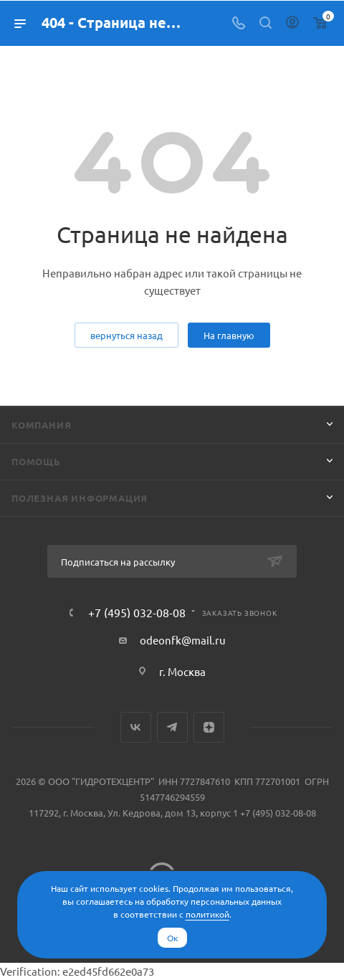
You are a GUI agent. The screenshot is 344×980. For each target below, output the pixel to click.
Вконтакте (136, 727)
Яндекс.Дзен (209, 727)
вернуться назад (126, 335)
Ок (172, 938)
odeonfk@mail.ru (183, 640)
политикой (207, 914)
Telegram (172, 727)
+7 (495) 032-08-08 (137, 612)
